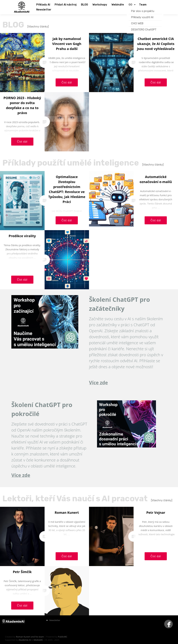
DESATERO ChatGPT (144, 30)
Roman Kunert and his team (30, 637)
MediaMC (38, 640)
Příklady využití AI (142, 17)
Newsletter (55, 620)
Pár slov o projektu (143, 11)
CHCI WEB (137, 23)
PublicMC (63, 637)
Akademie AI (25, 640)
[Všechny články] (38, 27)
